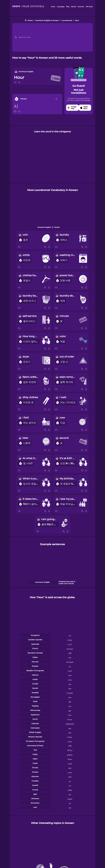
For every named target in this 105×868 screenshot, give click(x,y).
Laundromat (67, 20)
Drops (53, 7)
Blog (68, 7)
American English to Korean (47, 20)
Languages (61, 7)
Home (30, 20)
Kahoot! (74, 7)
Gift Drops (89, 7)
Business (81, 7)
